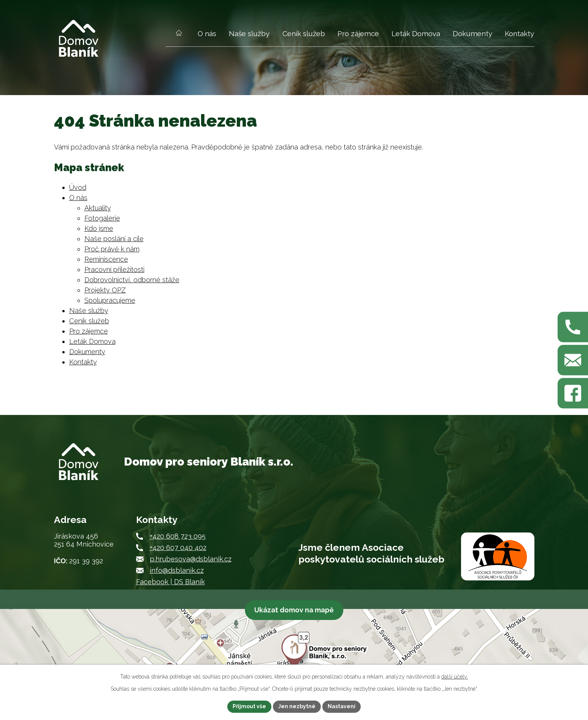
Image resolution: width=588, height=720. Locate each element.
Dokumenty (472, 33)
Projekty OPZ (105, 290)
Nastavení (342, 706)
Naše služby (249, 33)
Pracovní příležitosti (114, 269)
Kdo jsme (99, 228)
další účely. (455, 677)
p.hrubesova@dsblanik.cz (191, 559)
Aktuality (98, 208)
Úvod (179, 37)
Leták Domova (416, 33)
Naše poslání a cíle (114, 239)
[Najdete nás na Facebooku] (573, 393)
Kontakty (519, 33)
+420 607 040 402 (178, 548)
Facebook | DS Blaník (170, 582)
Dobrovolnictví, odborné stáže (132, 280)
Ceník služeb (304, 33)
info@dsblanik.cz (177, 570)
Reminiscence (106, 259)
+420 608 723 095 (178, 536)
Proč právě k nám (112, 249)
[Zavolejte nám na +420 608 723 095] (573, 327)
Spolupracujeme (110, 300)
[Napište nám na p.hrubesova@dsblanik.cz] (573, 360)
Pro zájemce (358, 33)
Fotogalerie (102, 218)
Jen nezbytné (297, 706)
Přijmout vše (249, 706)
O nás (207, 33)
